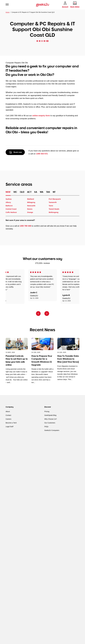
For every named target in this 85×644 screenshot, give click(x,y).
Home (8, 12)
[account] (65, 4)
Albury (8, 202)
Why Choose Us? (51, 419)
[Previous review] (38, 314)
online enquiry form (41, 116)
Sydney (9, 199)
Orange (30, 212)
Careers (8, 419)
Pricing (47, 412)
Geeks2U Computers (52, 430)
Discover (48, 407)
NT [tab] (54, 192)
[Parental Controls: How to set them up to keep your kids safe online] (17, 344)
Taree (51, 206)
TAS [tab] (48, 192)
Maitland (31, 199)
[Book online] (75, 4)
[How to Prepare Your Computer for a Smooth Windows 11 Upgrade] (42, 344)
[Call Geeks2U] (15, 152)
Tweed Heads (54, 209)
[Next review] (47, 314)
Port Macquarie (55, 199)
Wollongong (54, 212)
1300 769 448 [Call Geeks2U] (25, 226)
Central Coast (11, 209)
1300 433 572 (42, 154)
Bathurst (9, 206)
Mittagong (31, 202)
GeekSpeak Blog (50, 415)
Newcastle (31, 206)
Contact (8, 415)
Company (10, 407)
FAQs (46, 427)
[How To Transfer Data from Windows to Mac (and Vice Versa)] (68, 344)
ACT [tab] (29, 192)
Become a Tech (11, 423)
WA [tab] (42, 192)
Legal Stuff (9, 427)
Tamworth (53, 202)
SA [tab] (36, 192)
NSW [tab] (8, 192)
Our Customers (50, 423)
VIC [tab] (15, 192)
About (8, 412)
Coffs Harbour (11, 212)
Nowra (30, 209)
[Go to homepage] (42, 5)
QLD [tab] (22, 192)
